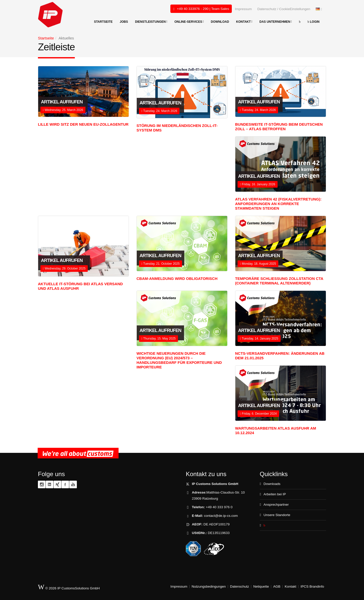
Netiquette (261, 586)
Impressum (243, 9)
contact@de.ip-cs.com (221, 516)
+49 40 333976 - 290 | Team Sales (201, 9)
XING (57, 484)
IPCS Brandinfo (312, 586)
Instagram (42, 484)
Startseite (103, 22)
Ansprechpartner (276, 505)
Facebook (65, 484)
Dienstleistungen (151, 22)
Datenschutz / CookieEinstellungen (284, 9)
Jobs (124, 22)
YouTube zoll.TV (73, 484)
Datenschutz (240, 586)
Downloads (272, 484)
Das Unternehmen (276, 22)
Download (220, 22)
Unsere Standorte (277, 515)
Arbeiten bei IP (275, 494)
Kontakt (244, 22)
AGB (277, 586)
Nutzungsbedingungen (209, 586)
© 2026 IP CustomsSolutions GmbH (69, 587)
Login (314, 22)
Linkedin (50, 484)
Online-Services (189, 22)
